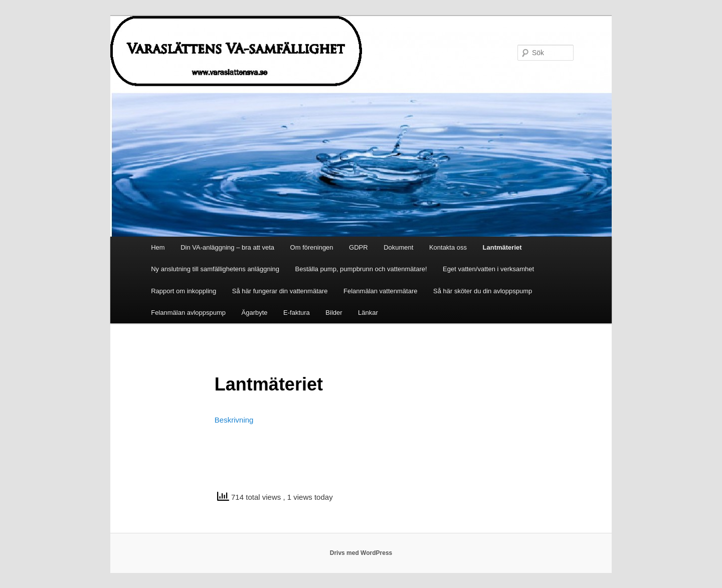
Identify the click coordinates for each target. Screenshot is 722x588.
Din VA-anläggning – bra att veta (227, 247)
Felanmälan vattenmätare (380, 291)
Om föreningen (312, 247)
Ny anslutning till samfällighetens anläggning (215, 269)
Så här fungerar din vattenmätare (280, 291)
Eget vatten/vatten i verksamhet (488, 269)
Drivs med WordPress (361, 553)
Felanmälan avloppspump (188, 313)
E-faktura (297, 313)
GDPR (358, 247)
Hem (158, 247)
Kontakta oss (448, 247)
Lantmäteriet (502, 247)
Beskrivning (234, 420)
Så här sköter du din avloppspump (483, 291)
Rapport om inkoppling (184, 291)
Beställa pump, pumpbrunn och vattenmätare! (361, 269)
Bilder (334, 313)
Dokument (398, 247)
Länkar (368, 313)
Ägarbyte (255, 313)
